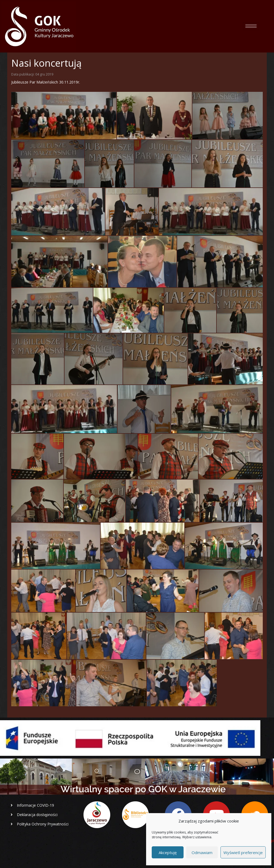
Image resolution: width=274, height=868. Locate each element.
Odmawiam (202, 852)
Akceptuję (168, 852)
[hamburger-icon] (251, 26)
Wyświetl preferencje (243, 852)
